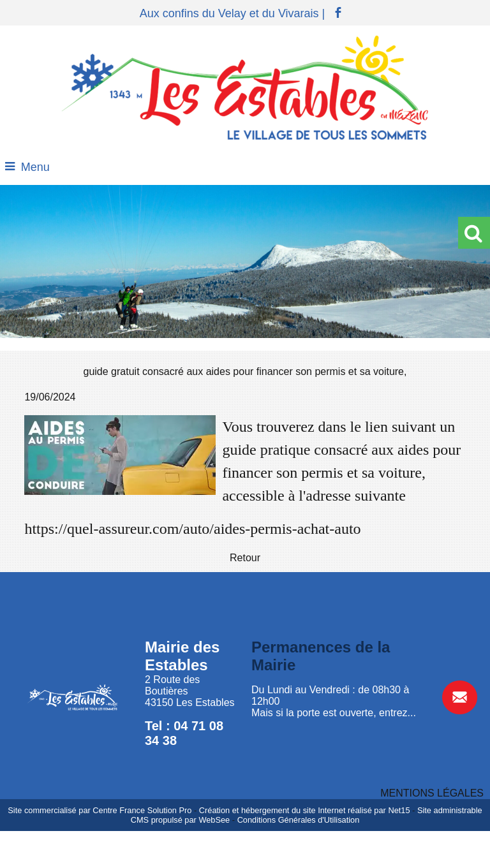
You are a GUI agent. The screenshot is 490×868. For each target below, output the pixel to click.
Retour (245, 558)
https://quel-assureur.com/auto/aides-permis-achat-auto (192, 529)
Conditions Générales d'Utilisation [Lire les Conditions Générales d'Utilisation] (299, 820)
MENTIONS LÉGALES (432, 793)
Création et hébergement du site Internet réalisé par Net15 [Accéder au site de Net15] (305, 810)
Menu (35, 167)
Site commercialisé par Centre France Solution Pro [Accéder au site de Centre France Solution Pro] (100, 810)
